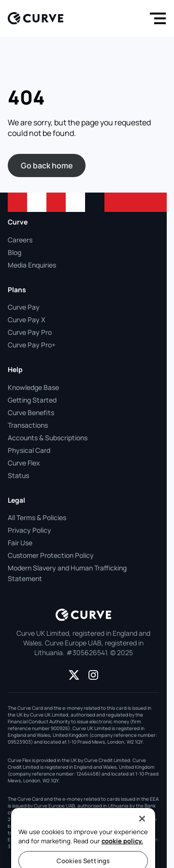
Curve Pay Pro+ (32, 345)
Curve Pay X (27, 320)
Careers (20, 240)
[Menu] (156, 18)
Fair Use (20, 543)
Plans (17, 290)
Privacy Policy (29, 530)
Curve (18, 222)
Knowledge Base (33, 387)
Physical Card (29, 450)
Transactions (28, 425)
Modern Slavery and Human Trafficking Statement (67, 573)
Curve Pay (24, 307)
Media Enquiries (32, 265)
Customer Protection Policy (51, 555)
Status (18, 475)
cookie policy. (122, 856)
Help (15, 369)
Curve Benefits (31, 412)
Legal (16, 500)
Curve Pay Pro (30, 332)
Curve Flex (24, 463)
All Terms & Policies (37, 517)
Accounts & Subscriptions (48, 438)
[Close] (142, 834)
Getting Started (32, 400)
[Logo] (36, 18)
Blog (14, 252)
